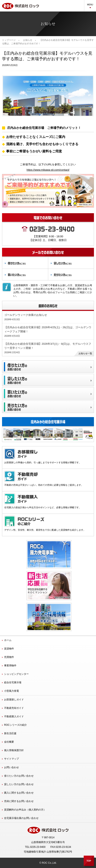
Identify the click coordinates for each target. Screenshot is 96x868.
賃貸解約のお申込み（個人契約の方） (25, 810)
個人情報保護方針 (14, 750)
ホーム (8, 640)
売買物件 (9, 657)
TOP (89, 861)
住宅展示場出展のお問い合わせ (21, 818)
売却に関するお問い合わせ (19, 801)
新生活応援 (10, 733)
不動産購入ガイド (14, 716)
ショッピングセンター (16, 674)
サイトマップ (11, 759)
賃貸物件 (9, 649)
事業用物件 (10, 666)
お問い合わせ (11, 767)
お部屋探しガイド (14, 700)
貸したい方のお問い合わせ (19, 784)
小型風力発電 (11, 691)
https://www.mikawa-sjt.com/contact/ (48, 170)
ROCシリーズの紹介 (15, 725)
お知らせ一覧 (85, 353)
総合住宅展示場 (13, 682)
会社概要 (9, 742)
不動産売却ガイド (14, 708)
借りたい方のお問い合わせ (19, 776)
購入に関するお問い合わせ (19, 793)
